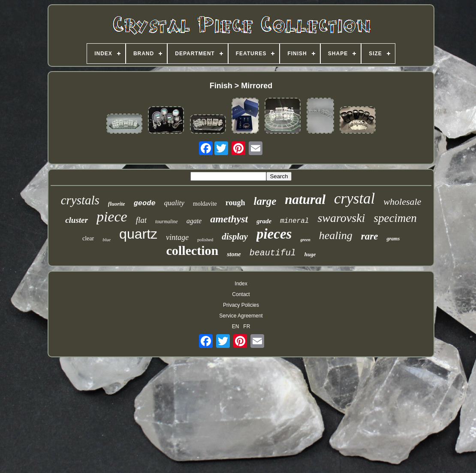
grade (264, 221)
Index (241, 284)
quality (174, 203)
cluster (77, 220)
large (265, 201)
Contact (241, 294)
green (305, 240)
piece (112, 217)
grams (393, 239)
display (235, 236)
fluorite (117, 204)
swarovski (341, 218)
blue (107, 239)
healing (336, 235)
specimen (395, 218)
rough (235, 203)
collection (193, 250)
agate (194, 221)
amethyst (229, 219)
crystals (80, 200)
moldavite (205, 204)
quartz (138, 234)
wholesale (402, 202)
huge (310, 254)
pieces (274, 234)
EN (236, 326)
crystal (354, 199)
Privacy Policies (241, 305)
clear (88, 238)
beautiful (273, 253)
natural (305, 199)
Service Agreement (241, 316)
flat (141, 220)
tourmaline (167, 222)
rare (370, 236)
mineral (294, 221)
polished (205, 239)
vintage (177, 237)
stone (234, 254)
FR (247, 326)
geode (145, 203)
